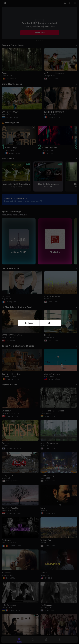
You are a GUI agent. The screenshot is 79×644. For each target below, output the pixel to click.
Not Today (29, 323)
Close (50, 323)
